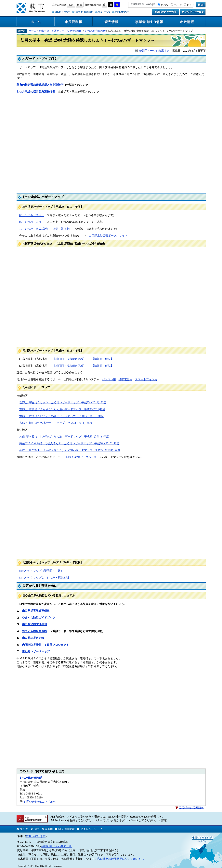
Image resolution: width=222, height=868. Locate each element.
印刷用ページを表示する (154, 51)
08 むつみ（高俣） (32, 215)
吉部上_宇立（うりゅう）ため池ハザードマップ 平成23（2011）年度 (63, 402)
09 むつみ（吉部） (32, 222)
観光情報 (111, 22)
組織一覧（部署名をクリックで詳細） (61, 31)
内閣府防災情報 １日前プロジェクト (46, 645)
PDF (189, 5)
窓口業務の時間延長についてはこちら (121, 859)
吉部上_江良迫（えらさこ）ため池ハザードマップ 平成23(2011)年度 (62, 409)
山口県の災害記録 (33, 638)
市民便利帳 (73, 22)
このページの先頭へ (191, 807)
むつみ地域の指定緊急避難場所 (36, 92)
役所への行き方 (36, 836)
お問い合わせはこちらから (40, 802)
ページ (178, 5)
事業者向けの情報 (149, 22)
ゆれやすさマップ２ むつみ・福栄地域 (44, 578)
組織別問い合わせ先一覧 (57, 846)
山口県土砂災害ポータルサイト (108, 235)
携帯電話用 (125, 379)
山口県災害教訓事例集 (36, 611)
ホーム (36, 22)
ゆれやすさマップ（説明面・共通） (41, 571)
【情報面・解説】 (102, 359)
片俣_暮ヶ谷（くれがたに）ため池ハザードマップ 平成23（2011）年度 (64, 436)
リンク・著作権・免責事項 (36, 829)
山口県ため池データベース (80, 457)
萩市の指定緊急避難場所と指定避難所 (40, 85)
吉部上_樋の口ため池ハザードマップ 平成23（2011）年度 (56, 423)
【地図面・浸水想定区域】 (69, 359)
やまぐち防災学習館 (34, 631)
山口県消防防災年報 (34, 624)
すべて (165, 5)
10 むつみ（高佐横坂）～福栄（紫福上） (46, 229)
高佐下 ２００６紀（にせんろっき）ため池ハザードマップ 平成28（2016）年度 (69, 443)
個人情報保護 (66, 829)
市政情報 (187, 22)
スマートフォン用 (146, 379)
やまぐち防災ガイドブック (39, 618)
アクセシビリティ (91, 829)
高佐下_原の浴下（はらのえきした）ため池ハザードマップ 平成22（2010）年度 (70, 450)
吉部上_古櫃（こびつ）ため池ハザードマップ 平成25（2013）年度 (61, 416)
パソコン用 (109, 379)
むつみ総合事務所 (95, 31)
